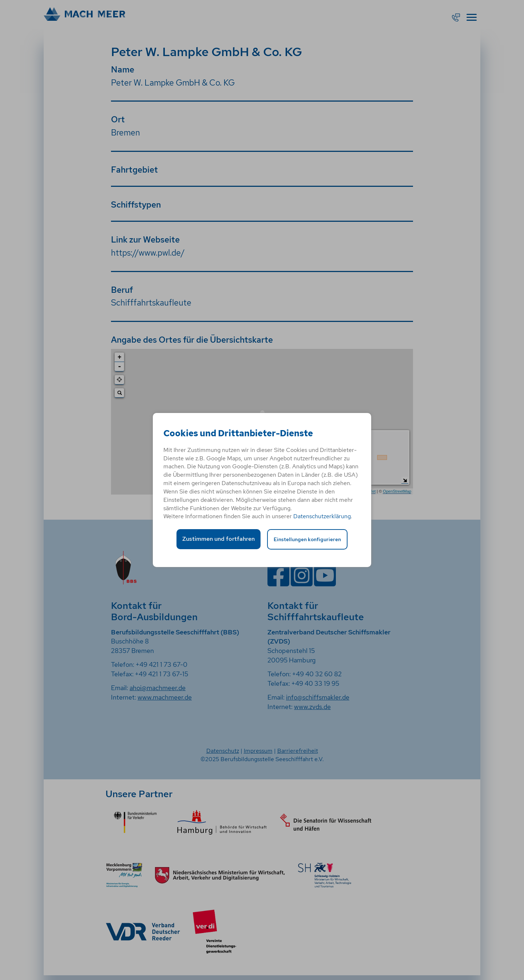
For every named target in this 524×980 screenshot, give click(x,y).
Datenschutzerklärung (322, 516)
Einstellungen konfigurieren (307, 539)
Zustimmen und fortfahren (219, 539)
